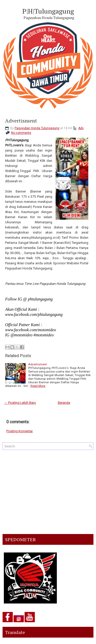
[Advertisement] (48, 492)
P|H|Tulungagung (48, 11)
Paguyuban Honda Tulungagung (37, 128)
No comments (21, 133)
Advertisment (21, 121)
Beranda (64, 403)
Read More (38, 386)
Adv (81, 128)
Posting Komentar (20, 431)
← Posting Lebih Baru (20, 403)
